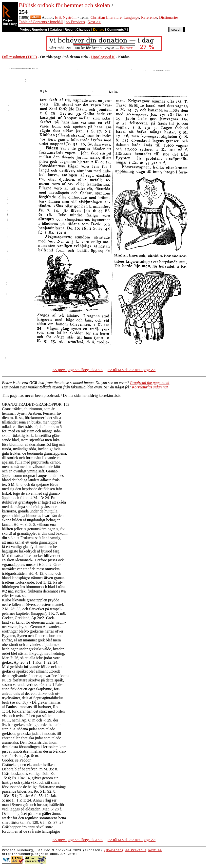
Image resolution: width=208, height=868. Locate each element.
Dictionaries (169, 17)
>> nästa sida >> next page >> (132, 370)
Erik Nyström (66, 17)
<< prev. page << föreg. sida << (78, 370)
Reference (149, 17)
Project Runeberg (33, 30)
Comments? (117, 30)
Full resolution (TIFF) (19, 57)
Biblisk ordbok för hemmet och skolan (64, 5)
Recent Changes (77, 30)
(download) (113, 851)
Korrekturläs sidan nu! (150, 387)
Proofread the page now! (150, 383)
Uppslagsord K (103, 57)
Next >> (94, 22)
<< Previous (75, 22)
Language (131, 17)
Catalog (56, 30)
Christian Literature (106, 17)
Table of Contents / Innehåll (41, 22)
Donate (99, 30)
